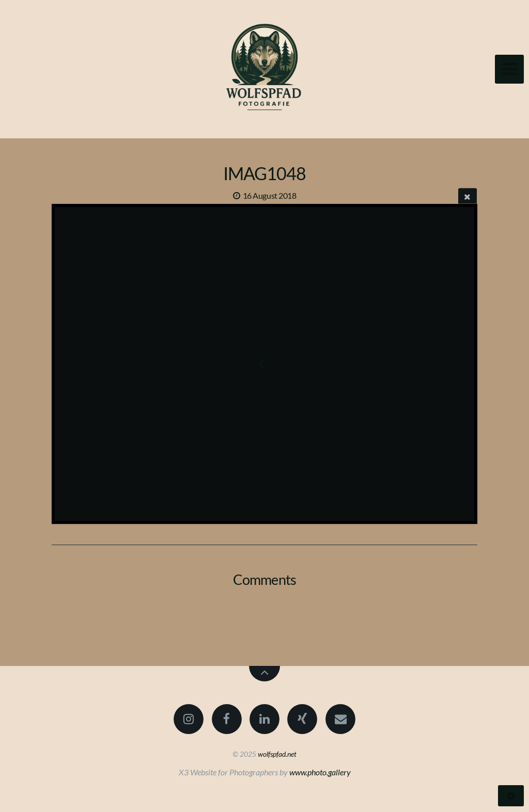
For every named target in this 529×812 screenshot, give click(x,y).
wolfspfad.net (277, 754)
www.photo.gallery (320, 772)
